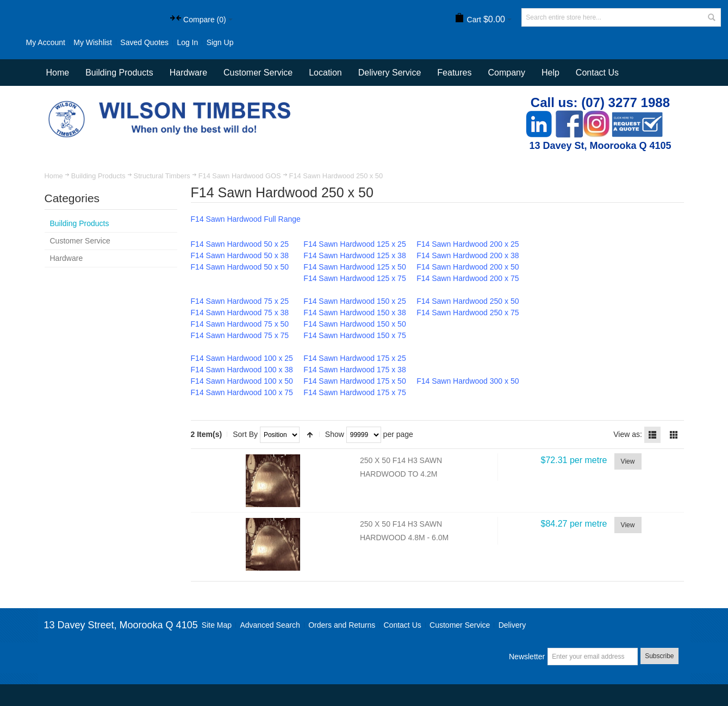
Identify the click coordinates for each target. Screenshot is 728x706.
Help (550, 73)
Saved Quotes (144, 42)
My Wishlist (93, 42)
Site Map (217, 625)
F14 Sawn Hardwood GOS (240, 176)
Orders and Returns (342, 625)
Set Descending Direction (310, 435)
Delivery (512, 625)
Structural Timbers (162, 176)
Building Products (98, 176)
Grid (674, 435)
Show (335, 434)
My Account (46, 42)
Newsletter (527, 657)
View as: (628, 434)
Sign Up (220, 42)
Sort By (245, 434)
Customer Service (460, 625)
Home (54, 176)
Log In (187, 42)
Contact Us (597, 73)
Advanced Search (270, 625)
